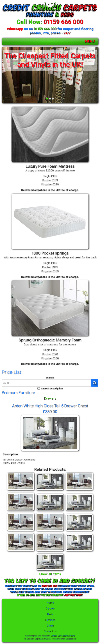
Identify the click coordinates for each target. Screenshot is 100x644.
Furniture (50, 620)
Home (50, 603)
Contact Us (50, 631)
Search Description (52, 388)
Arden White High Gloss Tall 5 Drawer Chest (50, 406)
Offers (50, 626)
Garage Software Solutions (63, 636)
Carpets (50, 609)
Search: (50, 378)
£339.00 (50, 412)
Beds (50, 614)
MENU (90, 41)
